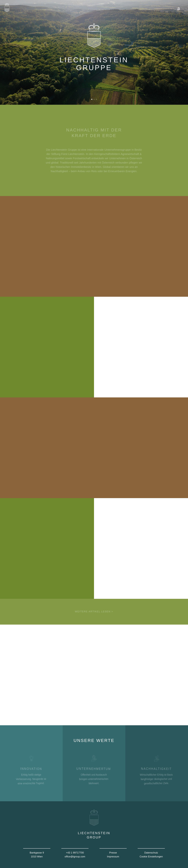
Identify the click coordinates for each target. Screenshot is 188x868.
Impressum (113, 857)
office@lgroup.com (75, 857)
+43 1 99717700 (75, 853)
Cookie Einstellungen (151, 857)
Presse (113, 853)
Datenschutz (151, 853)
